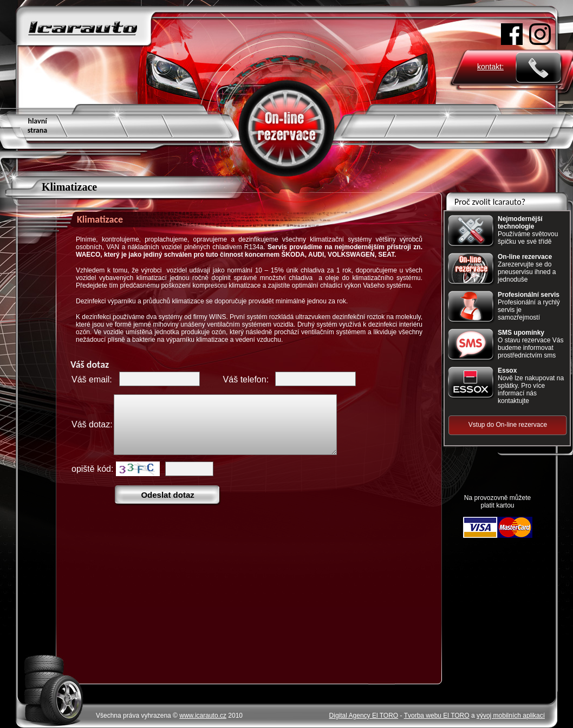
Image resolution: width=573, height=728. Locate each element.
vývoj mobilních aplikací (511, 716)
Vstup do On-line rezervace (508, 425)
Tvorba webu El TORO (437, 716)
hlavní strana (37, 126)
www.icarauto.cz (203, 716)
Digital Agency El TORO (364, 716)
